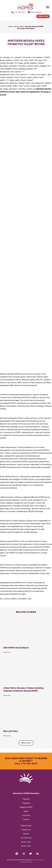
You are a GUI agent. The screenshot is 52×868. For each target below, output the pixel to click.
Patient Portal (26, 826)
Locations (26, 815)
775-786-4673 (26, 838)
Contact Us (26, 830)
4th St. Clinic (26, 842)
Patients (26, 799)
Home (11, 26)
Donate (26, 834)
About (16, 26)
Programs (26, 803)
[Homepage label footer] (26, 778)
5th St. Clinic (26, 846)
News (22, 26)
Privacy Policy (37, 860)
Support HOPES (26, 807)
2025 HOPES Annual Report (16, 648)
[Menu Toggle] (48, 7)
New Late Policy (11, 731)
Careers (26, 819)
